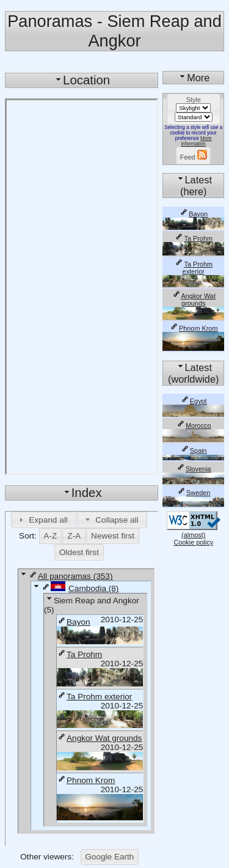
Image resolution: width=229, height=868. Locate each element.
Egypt (194, 401)
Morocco (194, 425)
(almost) (194, 531)
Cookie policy (193, 542)
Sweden (193, 493)
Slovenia (194, 469)
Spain (194, 451)
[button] (44, 520)
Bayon (74, 622)
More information (197, 141)
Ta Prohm (79, 654)
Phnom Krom (86, 780)
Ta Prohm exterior (94, 697)
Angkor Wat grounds (99, 738)
